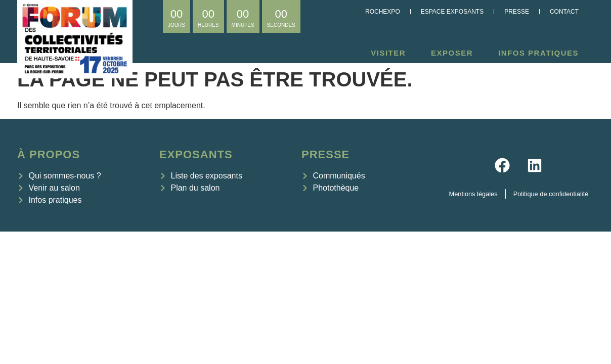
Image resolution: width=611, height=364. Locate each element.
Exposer (454, 53)
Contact (564, 12)
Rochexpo (383, 12)
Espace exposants (452, 12)
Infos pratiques (541, 53)
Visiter (391, 53)
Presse (517, 12)
